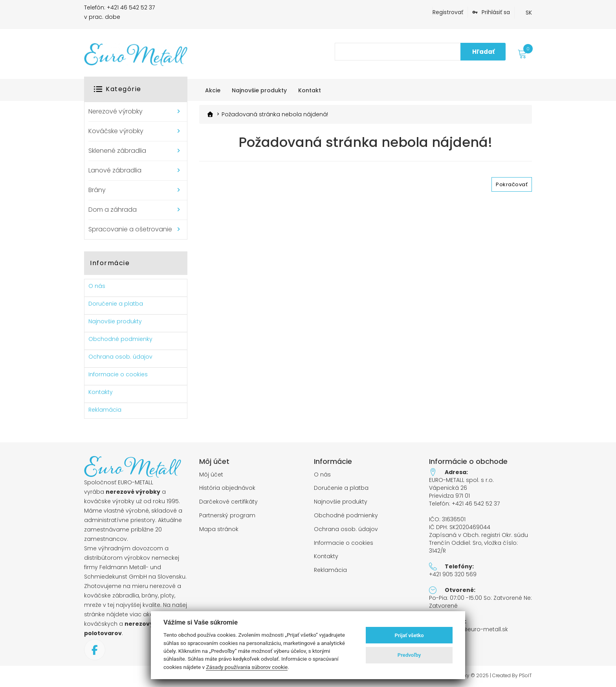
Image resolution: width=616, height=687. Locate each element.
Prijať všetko (409, 635)
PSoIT (525, 676)
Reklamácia (105, 410)
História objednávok (227, 488)
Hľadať (483, 52)
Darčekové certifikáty (228, 502)
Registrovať (448, 12)
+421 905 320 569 (453, 574)
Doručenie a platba (116, 304)
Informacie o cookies (118, 374)
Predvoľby (409, 655)
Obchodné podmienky (120, 339)
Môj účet (211, 475)
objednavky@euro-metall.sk (468, 629)
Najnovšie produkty (115, 321)
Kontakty (101, 392)
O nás (97, 286)
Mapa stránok (219, 529)
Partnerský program (227, 516)
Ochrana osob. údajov (120, 357)
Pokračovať (512, 184)
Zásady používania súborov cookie (247, 667)
